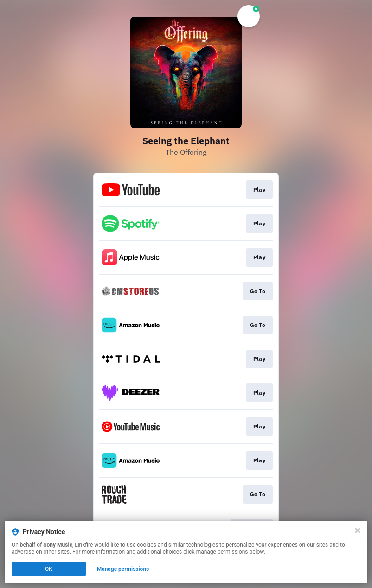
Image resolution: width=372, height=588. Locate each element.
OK (49, 569)
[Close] (358, 530)
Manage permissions (123, 569)
